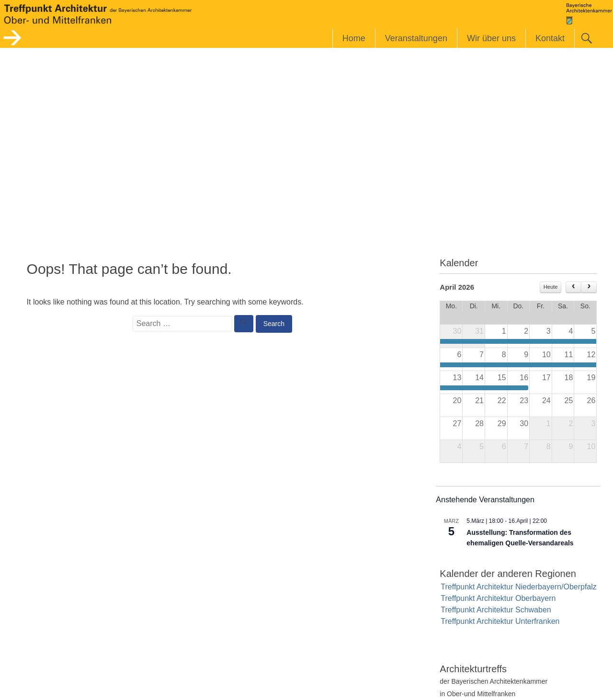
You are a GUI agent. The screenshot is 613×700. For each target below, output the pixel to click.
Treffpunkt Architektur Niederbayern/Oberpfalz (519, 587)
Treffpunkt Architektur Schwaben (496, 610)
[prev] (573, 287)
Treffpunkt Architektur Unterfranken (500, 621)
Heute (551, 287)
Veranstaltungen (416, 38)
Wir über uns (491, 38)
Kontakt (550, 38)
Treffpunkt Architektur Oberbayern (498, 598)
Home (354, 38)
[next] (589, 287)
